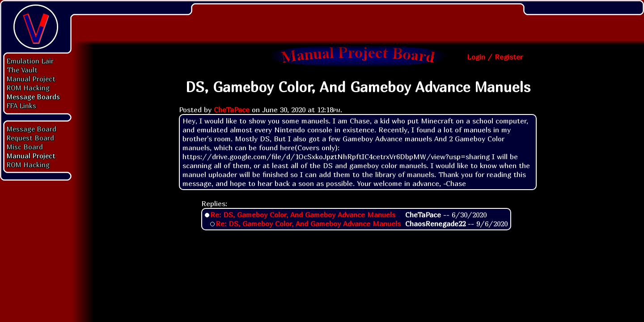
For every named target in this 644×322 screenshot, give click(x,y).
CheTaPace (232, 110)
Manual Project (31, 79)
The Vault (22, 70)
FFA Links (21, 106)
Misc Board (25, 147)
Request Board (30, 138)
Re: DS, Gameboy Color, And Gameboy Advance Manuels (303, 215)
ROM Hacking (28, 88)
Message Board (32, 129)
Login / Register (495, 57)
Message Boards (33, 97)
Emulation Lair (30, 61)
